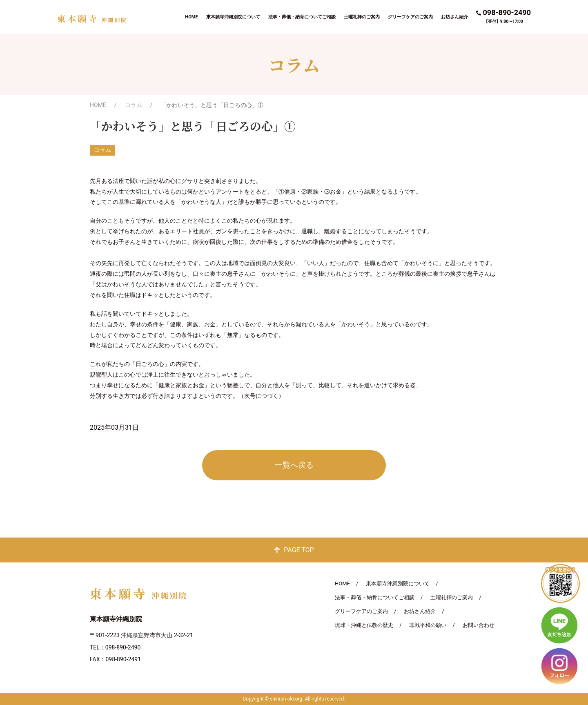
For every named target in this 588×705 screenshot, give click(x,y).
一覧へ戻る (294, 465)
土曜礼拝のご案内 (362, 17)
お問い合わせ (479, 625)
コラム (134, 105)
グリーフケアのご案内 (410, 17)
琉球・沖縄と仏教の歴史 (364, 625)
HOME (191, 17)
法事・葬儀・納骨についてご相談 (302, 17)
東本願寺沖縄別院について (233, 17)
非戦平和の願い (428, 625)
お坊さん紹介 (454, 17)
